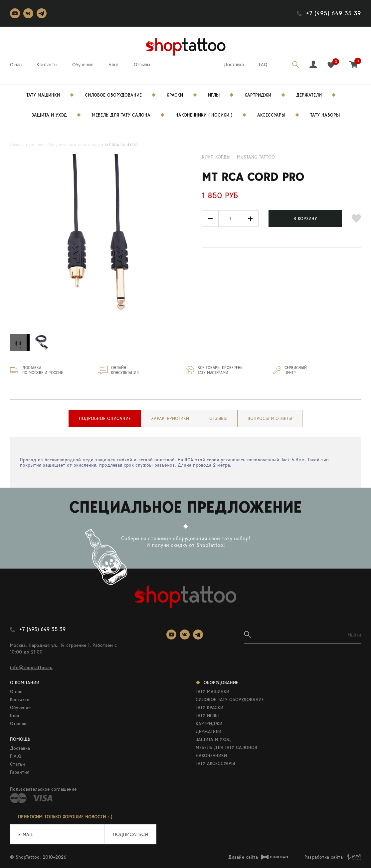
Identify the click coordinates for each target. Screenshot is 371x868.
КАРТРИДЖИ (209, 723)
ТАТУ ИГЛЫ (207, 715)
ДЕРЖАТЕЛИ (208, 731)
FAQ (263, 65)
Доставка (234, 65)
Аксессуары (271, 115)
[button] (250, 218)
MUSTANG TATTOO (256, 157)
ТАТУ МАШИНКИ (212, 691)
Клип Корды (216, 157)
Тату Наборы (325, 115)
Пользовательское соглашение (43, 789)
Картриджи (258, 95)
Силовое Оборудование (113, 95)
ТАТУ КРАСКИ (209, 707)
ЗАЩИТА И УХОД (213, 739)
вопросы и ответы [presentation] (270, 418)
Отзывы (142, 65)
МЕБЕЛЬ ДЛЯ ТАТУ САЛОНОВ (226, 747)
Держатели (309, 95)
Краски (175, 95)
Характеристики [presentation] (170, 418)
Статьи (17, 764)
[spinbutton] (230, 218)
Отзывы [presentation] (218, 418)
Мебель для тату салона (121, 115)
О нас (16, 65)
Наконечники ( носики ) (204, 115)
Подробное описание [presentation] (105, 418)
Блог (114, 65)
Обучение (83, 65)
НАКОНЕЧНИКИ (211, 755)
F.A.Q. (16, 756)
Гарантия (20, 772)
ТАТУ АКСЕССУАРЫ (215, 763)
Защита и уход (49, 115)
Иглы (214, 95)
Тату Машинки (43, 95)
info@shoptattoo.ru (31, 667)
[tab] (105, 418)
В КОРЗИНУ (305, 218)
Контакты (47, 65)
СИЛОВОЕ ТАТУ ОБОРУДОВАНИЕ (230, 699)
